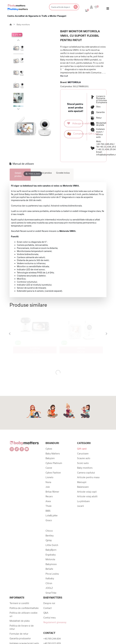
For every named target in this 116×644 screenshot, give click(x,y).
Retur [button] (99, 118)
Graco (49, 520)
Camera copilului (86, 473)
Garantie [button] (100, 112)
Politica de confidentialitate (24, 608)
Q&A (46, 613)
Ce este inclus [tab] (63, 173)
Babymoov (51, 564)
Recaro (49, 496)
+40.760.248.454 (105, 144)
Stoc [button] (98, 107)
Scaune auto (84, 458)
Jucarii (80, 506)
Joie (48, 487)
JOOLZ (49, 588)
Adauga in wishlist (75, 123)
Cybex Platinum (54, 463)
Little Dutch (52, 545)
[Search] (60, 7)
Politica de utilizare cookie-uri (24, 614)
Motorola (50, 559)
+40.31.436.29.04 (107, 149)
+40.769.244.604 (52, 639)
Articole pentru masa (88, 477)
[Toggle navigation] (108, 9)
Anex (48, 501)
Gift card (82, 449)
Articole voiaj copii (87, 492)
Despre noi (49, 603)
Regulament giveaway (55, 622)
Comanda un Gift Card (75, 134)
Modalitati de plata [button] (101, 124)
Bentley (50, 536)
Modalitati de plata (20, 621)
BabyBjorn (51, 550)
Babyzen (50, 458)
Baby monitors (23, 25)
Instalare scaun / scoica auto (100, 133)
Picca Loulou (52, 574)
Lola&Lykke (52, 515)
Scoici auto (83, 463)
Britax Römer (52, 492)
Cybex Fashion (53, 473)
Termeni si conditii (19, 603)
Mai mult (64, 76)
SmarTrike (51, 593)
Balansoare (83, 487)
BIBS (48, 511)
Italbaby (50, 578)
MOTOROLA (74, 82)
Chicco (49, 531)
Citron (49, 583)
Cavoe (49, 468)
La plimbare (83, 501)
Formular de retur (19, 634)
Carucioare (83, 454)
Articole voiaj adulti (87, 496)
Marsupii (82, 482)
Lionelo (49, 477)
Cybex (49, 449)
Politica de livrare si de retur (22, 627)
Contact (48, 608)
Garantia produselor (20, 638)
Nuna (48, 482)
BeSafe (49, 569)
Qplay (49, 540)
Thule (49, 506)
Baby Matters (53, 454)
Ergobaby (51, 555)
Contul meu (49, 618)
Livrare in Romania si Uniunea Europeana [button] (102, 99)
